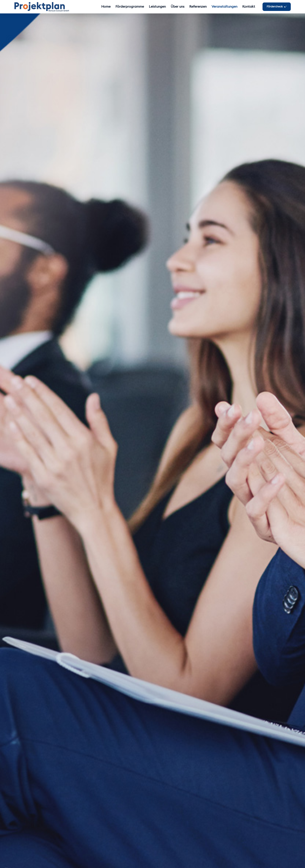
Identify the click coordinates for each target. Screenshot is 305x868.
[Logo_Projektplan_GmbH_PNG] (42, 7)
